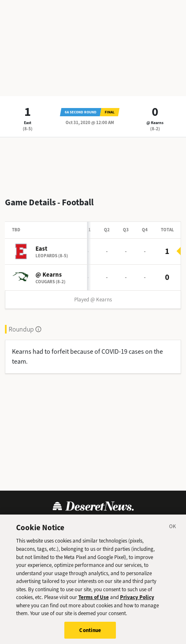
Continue (90, 633)
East (28, 123)
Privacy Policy (137, 600)
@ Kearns (155, 123)
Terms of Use (94, 600)
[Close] (173, 530)
